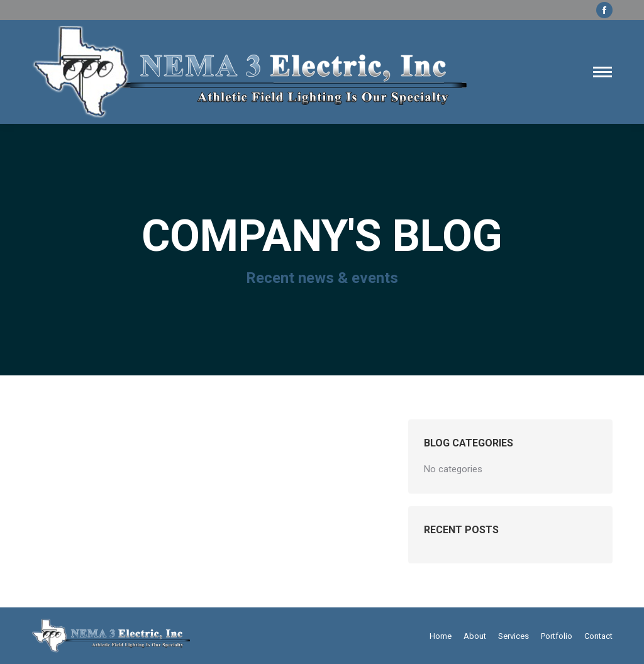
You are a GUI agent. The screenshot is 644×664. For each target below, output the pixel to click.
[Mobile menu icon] (602, 72)
